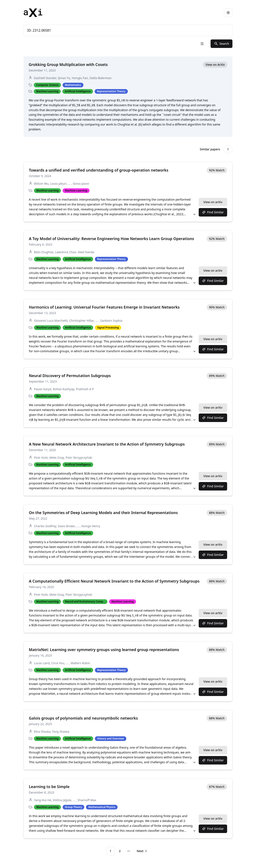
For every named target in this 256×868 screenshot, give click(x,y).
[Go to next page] (142, 851)
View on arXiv (213, 202)
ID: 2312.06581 (128, 30)
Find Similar (213, 212)
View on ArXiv (215, 65)
